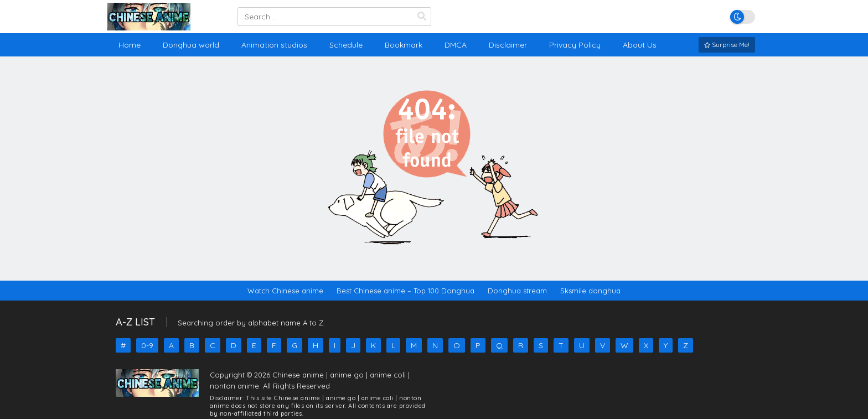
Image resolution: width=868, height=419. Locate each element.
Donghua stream (517, 291)
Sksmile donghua (590, 291)
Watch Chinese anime (285, 291)
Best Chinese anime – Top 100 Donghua (405, 291)
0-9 (147, 345)
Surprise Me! (727, 45)
